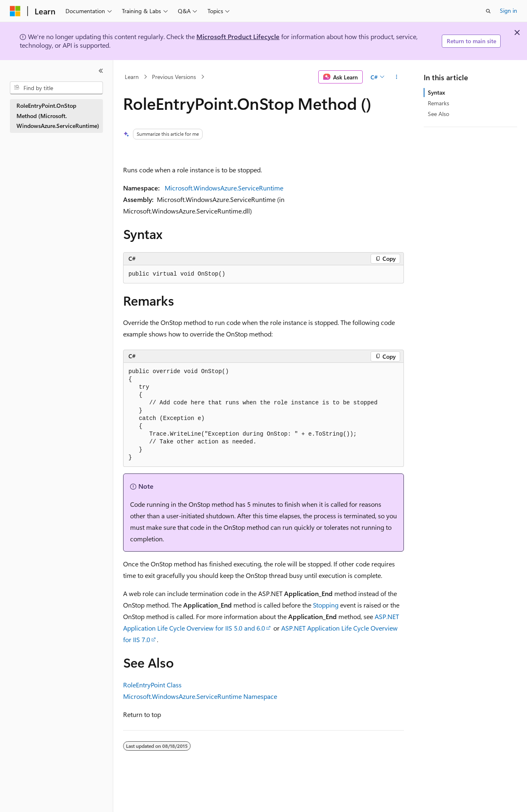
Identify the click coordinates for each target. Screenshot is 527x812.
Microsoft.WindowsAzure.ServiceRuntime (224, 188)
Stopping (326, 605)
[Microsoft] (15, 11)
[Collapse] (101, 71)
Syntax (436, 92)
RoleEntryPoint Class (152, 685)
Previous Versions (174, 77)
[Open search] (488, 11)
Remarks (438, 103)
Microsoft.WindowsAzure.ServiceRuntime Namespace (200, 696)
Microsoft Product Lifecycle (238, 36)
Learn (132, 77)
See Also (438, 114)
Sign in (508, 10)
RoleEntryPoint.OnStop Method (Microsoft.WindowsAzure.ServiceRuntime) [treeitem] (58, 116)
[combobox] (56, 88)
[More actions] (397, 77)
